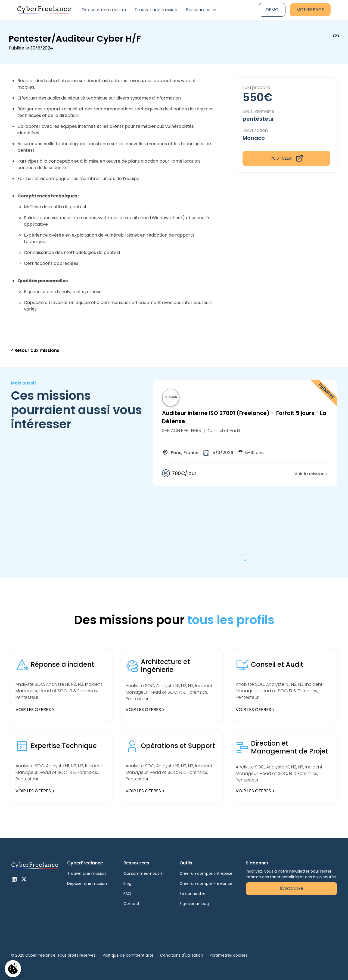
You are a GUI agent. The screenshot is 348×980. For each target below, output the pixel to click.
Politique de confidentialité (128, 955)
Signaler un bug (194, 904)
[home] (44, 10)
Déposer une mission (104, 10)
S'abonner (292, 888)
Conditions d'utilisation (182, 955)
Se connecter (192, 894)
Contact (131, 904)
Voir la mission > (311, 474)
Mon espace (310, 10)
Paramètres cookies (229, 955)
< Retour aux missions (35, 350)
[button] (201, 10)
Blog (127, 883)
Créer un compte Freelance (206, 883)
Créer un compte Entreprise (206, 873)
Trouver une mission (156, 10)
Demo (272, 10)
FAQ (127, 894)
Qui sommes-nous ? (143, 873)
